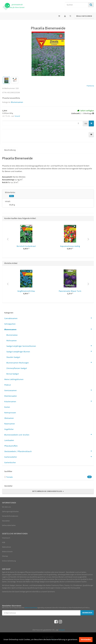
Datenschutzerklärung (31, 608)
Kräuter (70, 577)
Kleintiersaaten (11, 396)
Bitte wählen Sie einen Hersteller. (48, 491)
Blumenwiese (12, 335)
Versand (17, 116)
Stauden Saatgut (13, 357)
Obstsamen (9, 418)
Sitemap (5, 556)
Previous (8, 239)
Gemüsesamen (49, 390)
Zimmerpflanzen (8, 579)
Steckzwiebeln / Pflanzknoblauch (49, 451)
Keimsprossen (10, 413)
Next (88, 239)
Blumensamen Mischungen (50, 362)
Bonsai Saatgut (13, 374)
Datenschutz (6, 547)
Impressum (6, 538)
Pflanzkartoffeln (11, 446)
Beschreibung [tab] (10, 150)
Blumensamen (17, 102)
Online (79, 575)
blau (11, 196)
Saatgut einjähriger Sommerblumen (50, 346)
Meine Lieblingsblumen (14, 379)
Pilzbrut (8, 385)
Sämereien (23, 577)
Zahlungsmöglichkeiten (10, 511)
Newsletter (6, 521)
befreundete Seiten (9, 525)
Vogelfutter (9, 429)
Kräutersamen (49, 401)
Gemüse (55, 577)
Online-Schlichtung (9, 561)
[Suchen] (76, 5)
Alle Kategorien (84, 16)
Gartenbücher (10, 462)
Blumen (61, 577)
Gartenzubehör (49, 457)
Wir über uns (6, 507)
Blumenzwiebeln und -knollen (49, 434)
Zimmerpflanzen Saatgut (17, 368)
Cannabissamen (49, 318)
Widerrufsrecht (7, 551)
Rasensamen (10, 424)
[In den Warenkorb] (91, 123)
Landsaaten (9, 440)
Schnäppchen (10, 324)
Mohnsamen (12, 341)
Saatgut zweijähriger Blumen (50, 351)
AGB (4, 542)
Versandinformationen (10, 516)
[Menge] (42, 123)
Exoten (7, 407)
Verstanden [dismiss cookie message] (86, 639)
